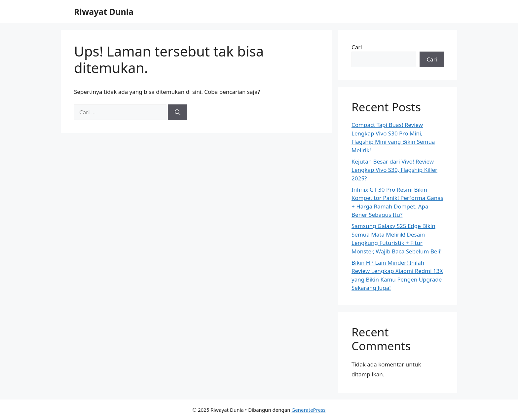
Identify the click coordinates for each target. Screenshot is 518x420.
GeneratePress (308, 410)
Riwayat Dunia (104, 12)
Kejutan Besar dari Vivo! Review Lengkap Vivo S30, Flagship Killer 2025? (394, 170)
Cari (357, 47)
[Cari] (178, 112)
